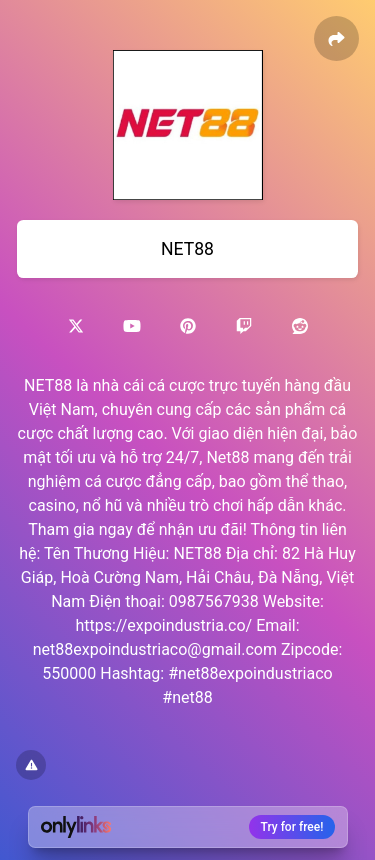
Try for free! (292, 827)
